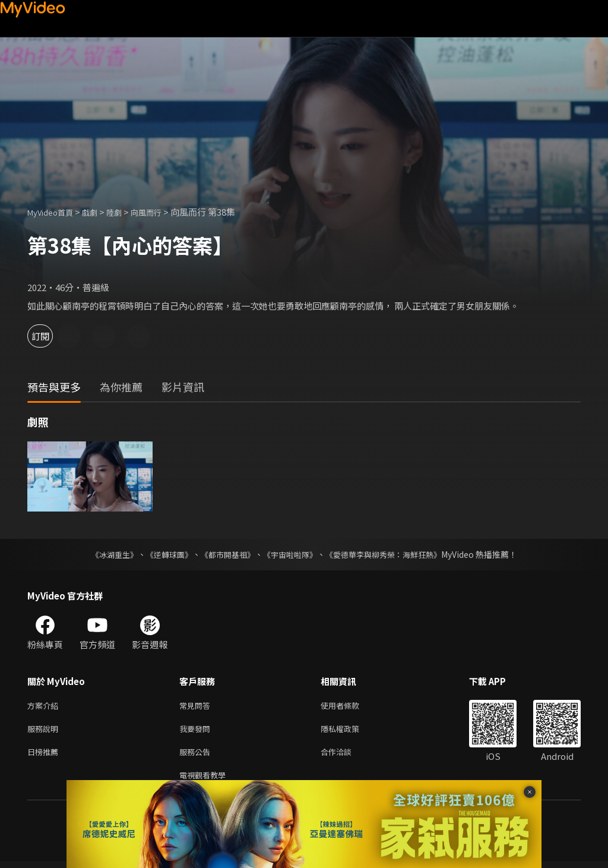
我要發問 (197, 731)
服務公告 (197, 756)
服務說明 (45, 731)
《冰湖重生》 (104, 554)
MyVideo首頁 (54, 212)
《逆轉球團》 (162, 554)
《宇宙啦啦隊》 (291, 554)
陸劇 (126, 212)
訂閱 (51, 336)
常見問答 (197, 706)
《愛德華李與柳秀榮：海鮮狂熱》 (391, 554)
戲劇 (99, 212)
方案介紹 (45, 706)
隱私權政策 (350, 731)
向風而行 (161, 212)
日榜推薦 (45, 756)
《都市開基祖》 (224, 554)
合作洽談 (346, 756)
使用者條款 (350, 706)
